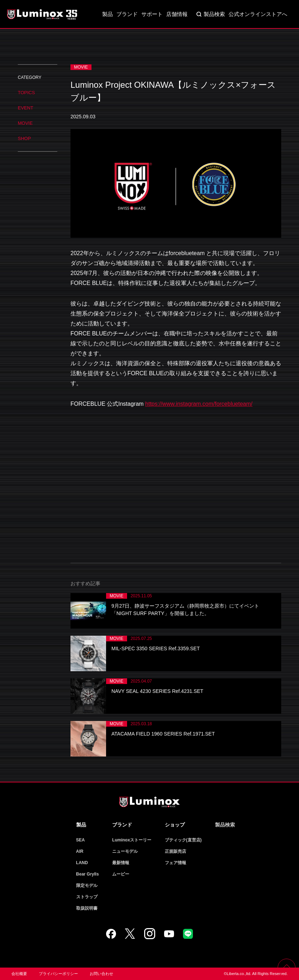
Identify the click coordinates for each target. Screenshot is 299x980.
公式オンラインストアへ (258, 14)
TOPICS (26, 93)
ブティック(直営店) (183, 840)
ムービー (121, 874)
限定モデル (87, 885)
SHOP (24, 138)
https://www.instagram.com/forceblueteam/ (199, 404)
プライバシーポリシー (58, 974)
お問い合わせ (101, 974)
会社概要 (19, 974)
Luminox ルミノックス (43, 14)
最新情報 (121, 863)
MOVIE (25, 123)
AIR (80, 851)
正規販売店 (175, 851)
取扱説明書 (87, 908)
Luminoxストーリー (132, 840)
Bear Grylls (88, 874)
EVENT (25, 108)
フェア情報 (175, 863)
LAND (82, 863)
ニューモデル (125, 851)
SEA (81, 840)
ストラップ (87, 897)
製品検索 (214, 14)
